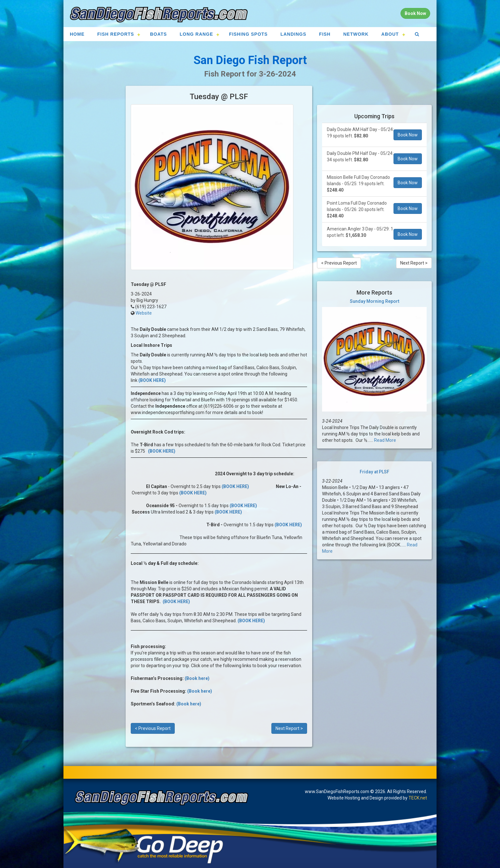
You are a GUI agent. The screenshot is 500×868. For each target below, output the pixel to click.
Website (144, 313)
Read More (385, 440)
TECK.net (418, 798)
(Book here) (197, 678)
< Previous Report (153, 728)
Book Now (408, 135)
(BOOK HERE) (152, 380)
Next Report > (289, 728)
